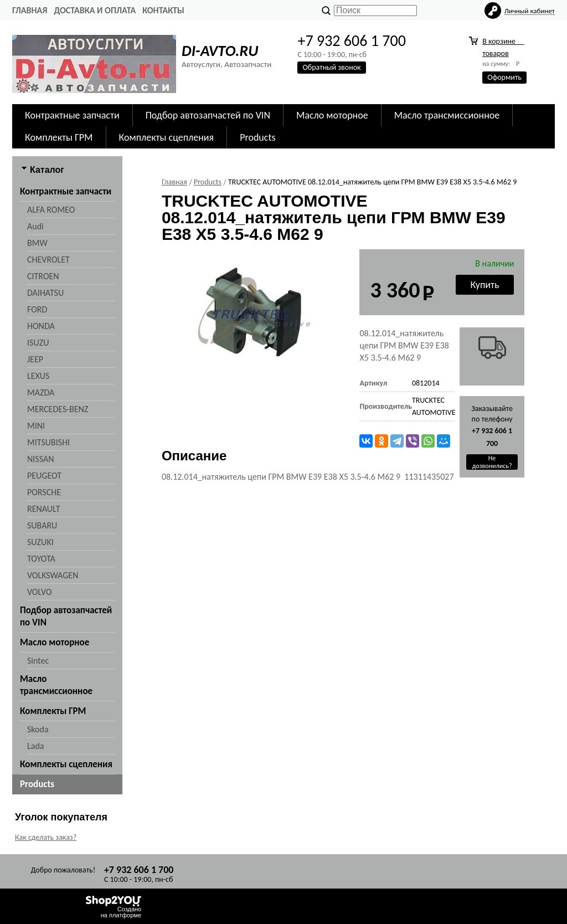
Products (257, 137)
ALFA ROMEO (51, 210)
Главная (30, 10)
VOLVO (40, 592)
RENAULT (43, 509)
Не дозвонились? (492, 462)
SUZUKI (40, 542)
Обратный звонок (331, 67)
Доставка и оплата (95, 10)
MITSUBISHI (48, 442)
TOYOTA (41, 559)
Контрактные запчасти (72, 115)
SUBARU (42, 525)
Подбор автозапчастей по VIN (208, 115)
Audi (35, 226)
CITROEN (43, 276)
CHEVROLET (48, 260)
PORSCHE (44, 492)
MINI (36, 426)
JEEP (35, 359)
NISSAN (41, 459)
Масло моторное (332, 115)
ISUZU (38, 343)
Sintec (38, 661)
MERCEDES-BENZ (58, 409)
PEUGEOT (44, 476)
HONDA (41, 326)
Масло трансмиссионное (447, 115)
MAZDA (41, 392)
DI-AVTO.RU (220, 51)
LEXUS (38, 376)
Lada (35, 746)
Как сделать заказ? (46, 837)
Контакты (163, 10)
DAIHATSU (45, 293)
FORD (37, 309)
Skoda (38, 729)
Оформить (504, 77)
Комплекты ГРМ (59, 137)
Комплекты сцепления (167, 137)
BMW (37, 243)
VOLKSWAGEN (53, 575)
